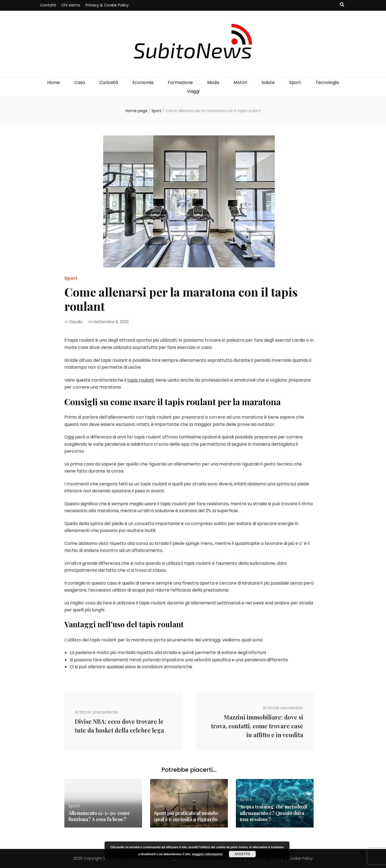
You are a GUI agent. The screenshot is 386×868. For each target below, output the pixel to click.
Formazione (180, 82)
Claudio (76, 322)
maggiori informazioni (207, 854)
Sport (295, 82)
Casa (80, 82)
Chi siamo (71, 5)
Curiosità (109, 82)
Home (53, 82)
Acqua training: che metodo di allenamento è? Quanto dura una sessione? (274, 813)
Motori (240, 82)
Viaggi (193, 91)
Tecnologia (327, 82)
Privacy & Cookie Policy (107, 5)
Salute (268, 82)
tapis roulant (141, 380)
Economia (143, 82)
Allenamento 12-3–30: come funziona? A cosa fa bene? (100, 816)
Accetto (242, 854)
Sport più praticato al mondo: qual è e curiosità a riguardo (187, 816)
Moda (213, 82)
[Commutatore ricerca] (342, 5)
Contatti (48, 5)
